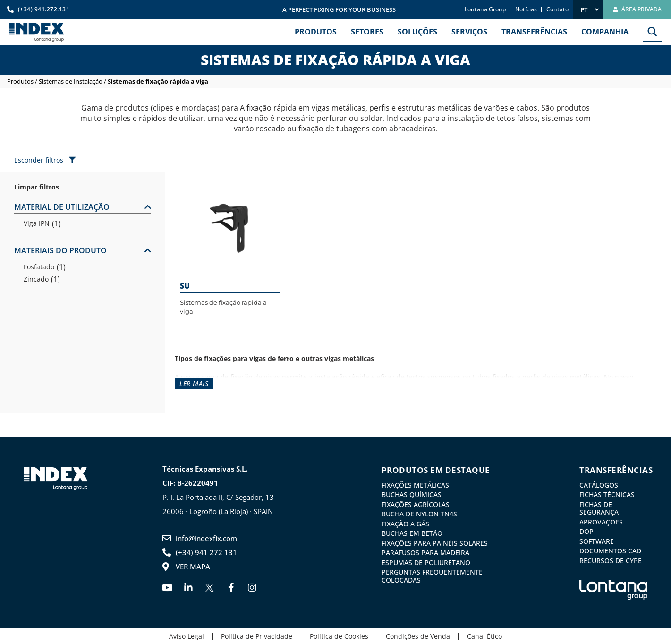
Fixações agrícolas (416, 504)
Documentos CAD (610, 550)
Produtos (20, 81)
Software (597, 541)
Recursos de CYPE (611, 559)
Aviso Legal (182, 635)
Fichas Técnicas (607, 495)
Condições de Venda (420, 635)
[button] (83, 208)
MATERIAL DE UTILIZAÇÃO (62, 207)
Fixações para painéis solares (435, 542)
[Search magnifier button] (652, 32)
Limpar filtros (37, 187)
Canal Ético (489, 635)
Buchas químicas (412, 495)
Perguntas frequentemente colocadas (432, 575)
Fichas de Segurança (599, 508)
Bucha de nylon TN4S (419, 514)
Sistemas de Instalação (71, 81)
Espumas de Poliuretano (426, 561)
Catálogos (599, 485)
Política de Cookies (339, 635)
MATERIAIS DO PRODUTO (60, 250)
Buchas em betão (412, 533)
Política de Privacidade (255, 635)
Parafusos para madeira (425, 552)
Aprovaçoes (601, 521)
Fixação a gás (405, 523)
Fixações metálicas (415, 485)
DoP (586, 531)
